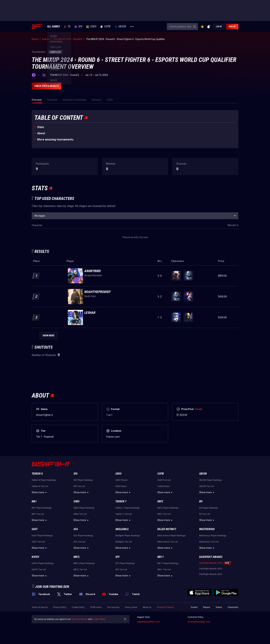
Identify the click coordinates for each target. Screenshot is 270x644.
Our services (113, 607)
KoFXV (35, 557)
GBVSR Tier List (207, 486)
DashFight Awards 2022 (211, 574)
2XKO (91, 27)
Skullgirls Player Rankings (128, 536)
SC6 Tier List (79, 542)
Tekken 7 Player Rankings (128, 508)
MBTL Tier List (80, 570)
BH (201, 501)
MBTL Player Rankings (84, 563)
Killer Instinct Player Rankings (172, 536)
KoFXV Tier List (39, 570)
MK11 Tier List (164, 570)
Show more (40, 493)
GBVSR (120, 27)
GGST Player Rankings (42, 536)
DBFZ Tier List (164, 514)
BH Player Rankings (209, 508)
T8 (67, 27)
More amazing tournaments (55, 140)
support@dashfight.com (149, 622)
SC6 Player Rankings (83, 536)
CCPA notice (96, 607)
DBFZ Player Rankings (168, 508)
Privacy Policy (60, 607)
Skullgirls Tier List (124, 542)
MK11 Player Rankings (168, 563)
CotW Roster (163, 486)
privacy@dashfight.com (199, 622)
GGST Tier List (38, 542)
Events (194, 607)
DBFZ (160, 501)
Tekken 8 (37, 474)
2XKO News (121, 486)
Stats (41, 127)
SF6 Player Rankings (83, 480)
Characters (233, 607)
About (41, 133)
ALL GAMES (53, 27)
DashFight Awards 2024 (211, 563)
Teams (219, 607)
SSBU (76, 501)
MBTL (77, 557)
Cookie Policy (78, 607)
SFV (117, 557)
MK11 (161, 557)
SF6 (78, 27)
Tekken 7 (121, 501)
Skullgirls (122, 529)
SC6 (76, 529)
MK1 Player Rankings (42, 508)
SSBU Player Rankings (84, 508)
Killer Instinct (167, 529)
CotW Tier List (164, 480)
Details (199, 409)
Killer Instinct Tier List (168, 542)
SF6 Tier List (79, 486)
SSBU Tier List (80, 514)
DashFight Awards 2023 (211, 569)
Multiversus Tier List (209, 542)
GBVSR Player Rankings (211, 480)
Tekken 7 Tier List (124, 514)
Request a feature (165, 607)
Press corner (131, 607)
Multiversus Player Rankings (213, 536)
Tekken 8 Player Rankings (44, 480)
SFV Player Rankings (125, 563)
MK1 (34, 501)
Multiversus (207, 529)
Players (207, 607)
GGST (35, 529)
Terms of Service (40, 607)
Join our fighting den (52, 587)
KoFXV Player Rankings (43, 563)
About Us (147, 607)
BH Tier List (205, 514)
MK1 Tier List (38, 514)
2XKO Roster (121, 480)
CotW (105, 27)
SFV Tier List (121, 570)
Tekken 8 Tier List (40, 486)
